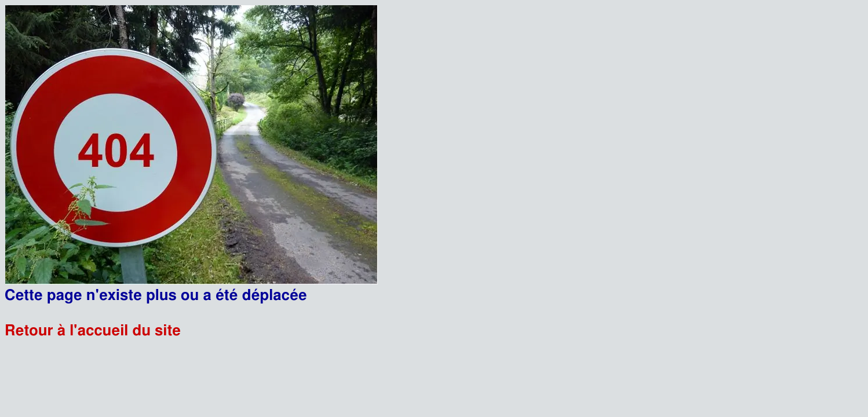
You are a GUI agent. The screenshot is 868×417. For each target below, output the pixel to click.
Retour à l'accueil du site (93, 331)
